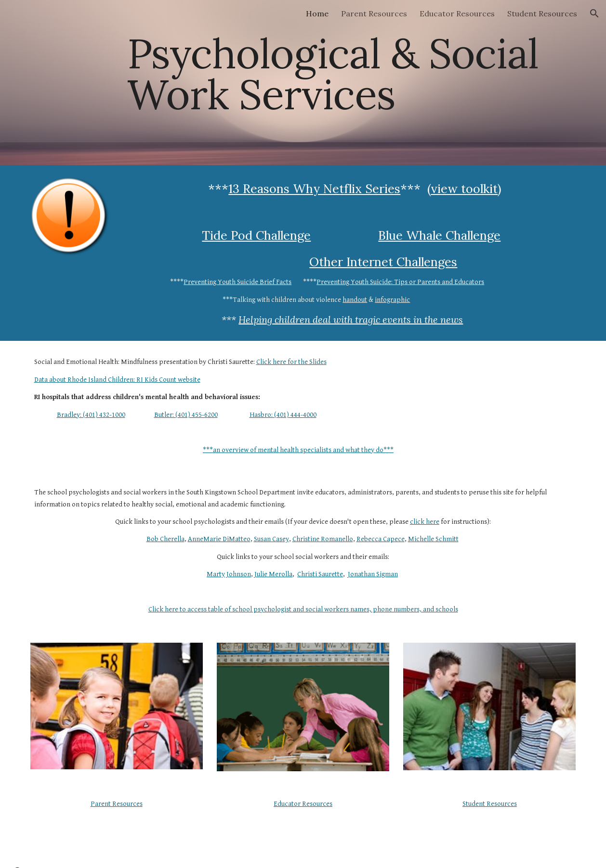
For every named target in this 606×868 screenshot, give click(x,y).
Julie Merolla (273, 574)
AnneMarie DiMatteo (219, 539)
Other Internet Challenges (383, 262)
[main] (349, 83)
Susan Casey (271, 539)
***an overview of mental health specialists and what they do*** (298, 450)
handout (355, 300)
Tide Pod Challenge (256, 235)
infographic (392, 300)
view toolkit (464, 189)
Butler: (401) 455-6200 (186, 415)
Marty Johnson (229, 574)
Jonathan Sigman (373, 574)
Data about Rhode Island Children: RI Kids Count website (117, 380)
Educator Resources (303, 804)
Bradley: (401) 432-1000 (91, 415)
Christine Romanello (323, 539)
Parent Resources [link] (374, 13)
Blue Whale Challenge (439, 235)
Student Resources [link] (542, 13)
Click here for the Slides (291, 362)
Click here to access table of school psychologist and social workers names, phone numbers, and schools (303, 609)
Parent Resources (117, 804)
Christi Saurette (320, 574)
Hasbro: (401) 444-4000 (283, 415)
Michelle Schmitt (433, 539)
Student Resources (490, 804)
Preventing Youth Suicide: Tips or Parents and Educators (400, 282)
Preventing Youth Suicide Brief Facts (237, 282)
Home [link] (317, 13)
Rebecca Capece (381, 539)
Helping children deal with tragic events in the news (351, 319)
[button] (594, 13)
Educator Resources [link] (457, 13)
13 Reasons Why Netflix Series (314, 189)
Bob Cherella (165, 539)
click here (425, 522)
